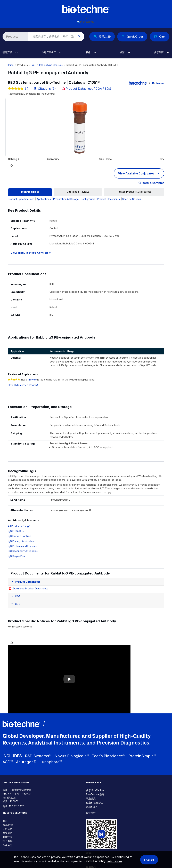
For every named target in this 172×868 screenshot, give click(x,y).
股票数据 (7, 837)
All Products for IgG (19, 526)
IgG (34, 65)
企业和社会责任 (94, 803)
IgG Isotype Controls (51, 65)
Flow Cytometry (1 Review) (23, 385)
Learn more (114, 861)
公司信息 (7, 829)
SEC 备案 (8, 841)
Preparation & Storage (66, 199)
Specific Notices (132, 199)
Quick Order (132, 37)
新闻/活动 (8, 825)
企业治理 (7, 845)
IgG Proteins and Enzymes (23, 546)
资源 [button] (125, 52)
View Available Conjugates (137, 173)
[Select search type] (15, 37)
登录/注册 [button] (102, 37)
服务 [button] (91, 52)
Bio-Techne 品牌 (95, 794)
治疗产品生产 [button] (52, 52)
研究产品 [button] (10, 52)
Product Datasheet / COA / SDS (88, 89)
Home (10, 65)
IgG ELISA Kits (16, 531)
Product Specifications (21, 199)
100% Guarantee (153, 183)
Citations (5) (45, 89)
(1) (18, 89)
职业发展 (91, 798)
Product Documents (108, 199)
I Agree (149, 860)
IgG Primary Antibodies (21, 541)
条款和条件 (92, 807)
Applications (44, 199)
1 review (32, 380)
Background (88, 199)
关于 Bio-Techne (95, 790)
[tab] (30, 192)
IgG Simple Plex (17, 556)
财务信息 (7, 833)
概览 (5, 821)
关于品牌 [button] (162, 52)
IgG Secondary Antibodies (23, 551)
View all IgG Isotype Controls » (31, 253)
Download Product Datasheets (31, 588)
